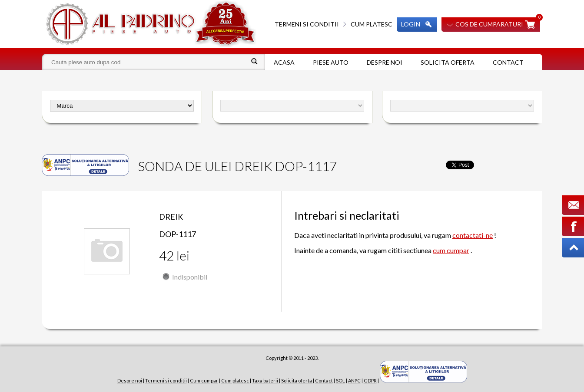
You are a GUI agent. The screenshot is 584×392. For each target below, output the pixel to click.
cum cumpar (451, 250)
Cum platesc (372, 24)
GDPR (370, 380)
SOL (340, 380)
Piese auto (331, 62)
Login (411, 24)
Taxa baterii (265, 380)
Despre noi (385, 62)
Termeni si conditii (307, 24)
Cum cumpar (204, 380)
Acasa (284, 62)
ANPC (354, 380)
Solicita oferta (448, 62)
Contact (508, 62)
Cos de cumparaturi (489, 24)
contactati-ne (473, 235)
